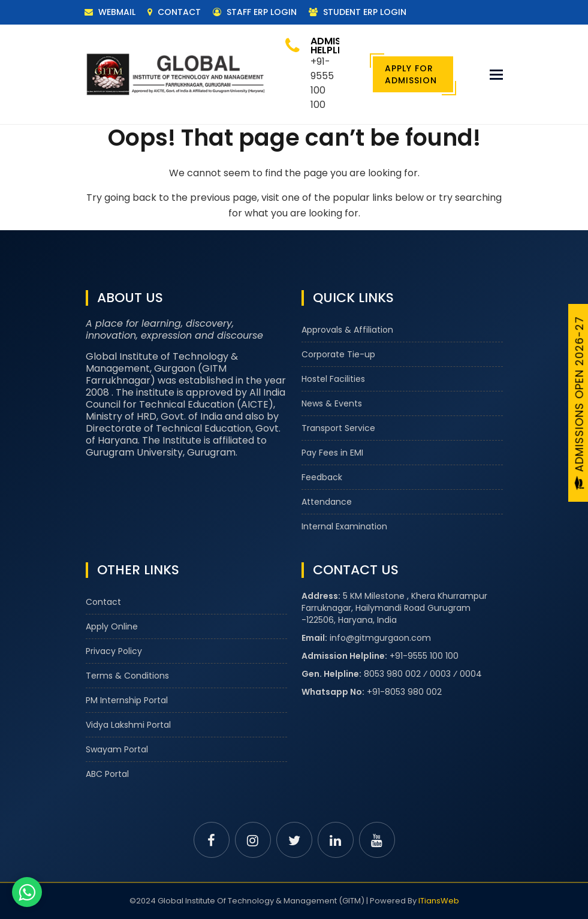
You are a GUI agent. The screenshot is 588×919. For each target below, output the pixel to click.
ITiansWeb (439, 901)
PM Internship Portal (127, 700)
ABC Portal (107, 774)
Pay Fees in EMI (332, 453)
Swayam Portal (117, 749)
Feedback (322, 477)
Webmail (110, 12)
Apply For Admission (411, 74)
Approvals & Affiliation (347, 330)
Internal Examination (344, 526)
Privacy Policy (114, 651)
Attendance (327, 502)
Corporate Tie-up (338, 354)
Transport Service (338, 428)
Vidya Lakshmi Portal (128, 725)
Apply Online (112, 626)
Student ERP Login (358, 12)
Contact (174, 12)
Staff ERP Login (255, 12)
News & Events (332, 403)
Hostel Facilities (333, 379)
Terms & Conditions (127, 676)
